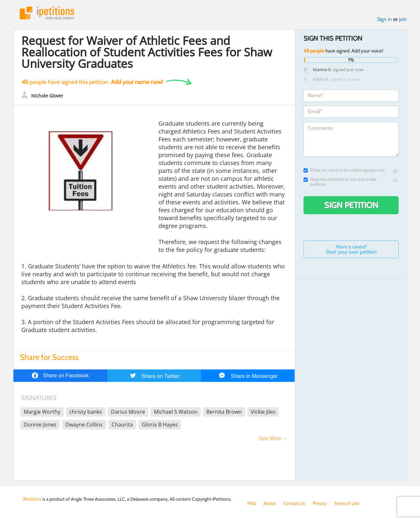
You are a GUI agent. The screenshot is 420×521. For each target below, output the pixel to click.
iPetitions (47, 13)
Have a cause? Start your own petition (351, 249)
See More (270, 438)
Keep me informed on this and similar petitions (340, 182)
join (403, 19)
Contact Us (294, 503)
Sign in (384, 19)
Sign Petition (351, 205)
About (270, 503)
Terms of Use (347, 503)
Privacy (320, 503)
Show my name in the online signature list (344, 170)
